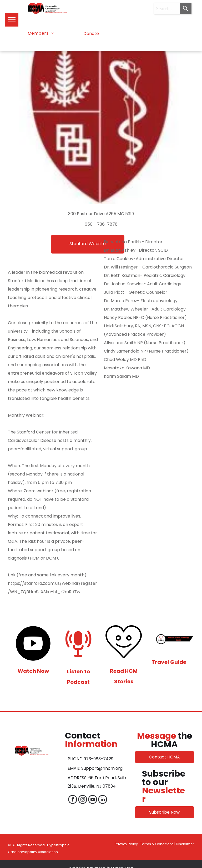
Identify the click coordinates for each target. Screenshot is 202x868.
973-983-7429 (99, 759)
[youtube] (93, 800)
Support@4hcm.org (102, 768)
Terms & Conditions (157, 844)
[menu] (12, 20)
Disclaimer (185, 844)
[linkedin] (103, 800)
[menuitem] (41, 33)
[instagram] (83, 800)
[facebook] (73, 800)
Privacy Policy (126, 844)
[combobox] (167, 8)
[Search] (186, 8)
